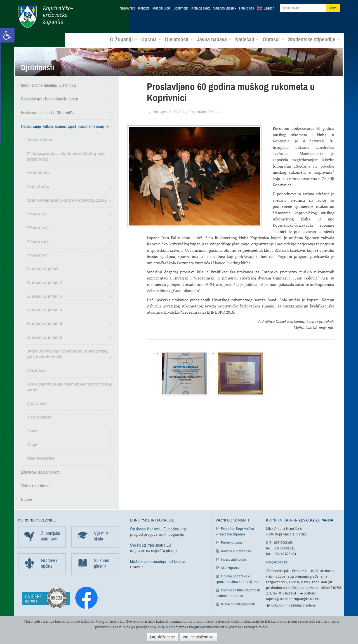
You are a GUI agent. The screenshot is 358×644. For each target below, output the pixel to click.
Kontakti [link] (144, 8)
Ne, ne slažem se (198, 637)
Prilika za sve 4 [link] (37, 255)
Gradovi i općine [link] (49, 563)
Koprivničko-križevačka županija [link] (45, 17)
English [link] (269, 8)
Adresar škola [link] (36, 370)
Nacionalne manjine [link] (40, 458)
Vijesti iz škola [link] (37, 403)
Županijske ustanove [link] (50, 536)
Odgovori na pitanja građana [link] (294, 605)
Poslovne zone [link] (232, 543)
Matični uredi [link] (162, 8)
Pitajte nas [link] (247, 8)
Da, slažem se (163, 637)
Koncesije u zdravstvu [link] (237, 551)
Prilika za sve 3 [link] (37, 241)
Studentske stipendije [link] (314, 39)
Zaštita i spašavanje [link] (36, 486)
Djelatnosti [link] (179, 39)
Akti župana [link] (230, 568)
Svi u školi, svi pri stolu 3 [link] (44, 296)
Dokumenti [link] (181, 8)
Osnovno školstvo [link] (39, 140)
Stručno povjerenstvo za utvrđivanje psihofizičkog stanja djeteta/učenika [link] (66, 156)
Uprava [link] (151, 39)
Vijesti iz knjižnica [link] (39, 417)
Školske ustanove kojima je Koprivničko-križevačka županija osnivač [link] (69, 387)
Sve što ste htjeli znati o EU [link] (151, 545)
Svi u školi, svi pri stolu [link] (43, 269)
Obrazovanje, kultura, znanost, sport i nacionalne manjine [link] (65, 126)
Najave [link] (26, 499)
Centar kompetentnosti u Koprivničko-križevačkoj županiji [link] (67, 200)
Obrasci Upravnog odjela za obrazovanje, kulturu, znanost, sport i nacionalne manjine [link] (67, 354)
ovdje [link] (263, 627)
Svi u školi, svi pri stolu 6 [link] (44, 337)
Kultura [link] (32, 431)
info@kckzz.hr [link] (277, 562)
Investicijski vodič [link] (234, 559)
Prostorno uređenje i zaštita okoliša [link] (48, 112)
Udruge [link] (32, 444)
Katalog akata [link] (201, 8)
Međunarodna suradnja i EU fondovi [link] (49, 85)
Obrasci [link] (273, 39)
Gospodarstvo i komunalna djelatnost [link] (49, 99)
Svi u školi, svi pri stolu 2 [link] (44, 282)
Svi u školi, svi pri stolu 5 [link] (44, 324)
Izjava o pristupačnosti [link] (238, 604)
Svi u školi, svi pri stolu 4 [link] (44, 310)
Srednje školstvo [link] (38, 173)
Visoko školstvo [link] (38, 186)
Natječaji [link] (247, 39)
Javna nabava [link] (214, 39)
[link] (7, 35)
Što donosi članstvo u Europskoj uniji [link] (158, 529)
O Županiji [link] (123, 39)
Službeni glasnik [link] (225, 8)
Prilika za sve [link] (36, 214)
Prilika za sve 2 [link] (37, 228)
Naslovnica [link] (128, 8)
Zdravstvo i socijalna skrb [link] (40, 472)
